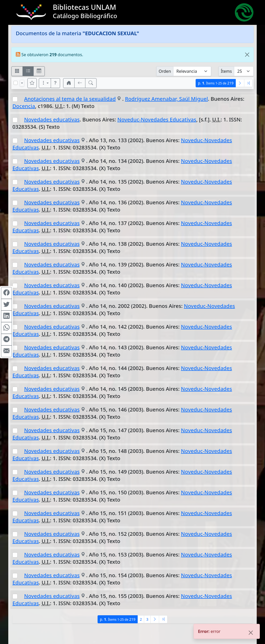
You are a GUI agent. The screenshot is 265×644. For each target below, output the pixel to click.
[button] (55, 83)
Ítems (226, 71)
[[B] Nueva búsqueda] (91, 83)
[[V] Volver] (80, 83)
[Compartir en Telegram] (6, 339)
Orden (165, 71)
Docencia (24, 106)
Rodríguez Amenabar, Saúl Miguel (167, 99)
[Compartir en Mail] (6, 351)
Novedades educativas (52, 120)
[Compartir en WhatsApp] (6, 328)
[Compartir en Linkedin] (6, 316)
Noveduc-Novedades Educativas (157, 120)
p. (216, 83)
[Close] (247, 55)
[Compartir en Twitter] (6, 305)
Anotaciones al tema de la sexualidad (70, 99)
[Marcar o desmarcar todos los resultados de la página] (16, 83)
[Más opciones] (45, 83)
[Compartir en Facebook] (6, 293)
